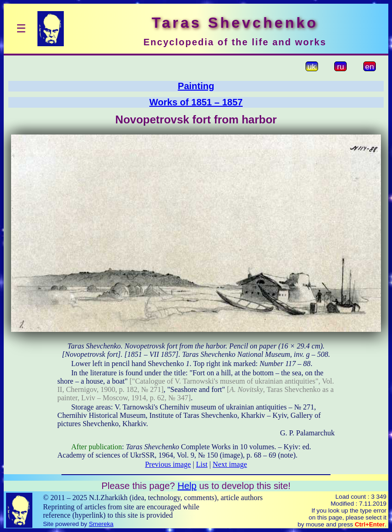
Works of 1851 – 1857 (196, 102)
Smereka (101, 524)
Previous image (168, 464)
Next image (230, 464)
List (202, 464)
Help (187, 486)
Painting (196, 86)
